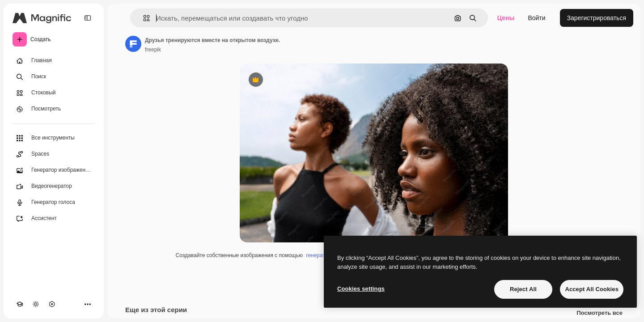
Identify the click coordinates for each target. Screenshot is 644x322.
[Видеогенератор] (54, 186)
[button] (143, 18)
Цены (506, 18)
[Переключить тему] (36, 304)
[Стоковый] (54, 93)
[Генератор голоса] (54, 203)
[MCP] (52, 304)
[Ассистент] (54, 219)
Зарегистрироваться (597, 18)
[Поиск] (54, 77)
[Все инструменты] (54, 138)
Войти (536, 18)
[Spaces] (54, 154)
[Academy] (20, 304)
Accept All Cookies (592, 289)
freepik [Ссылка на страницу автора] (153, 50)
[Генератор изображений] (54, 170)
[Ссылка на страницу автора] (133, 44)
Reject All (523, 289)
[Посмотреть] (54, 109)
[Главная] (54, 61)
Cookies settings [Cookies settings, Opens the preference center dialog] (361, 289)
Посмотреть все (600, 313)
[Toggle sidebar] (88, 18)
